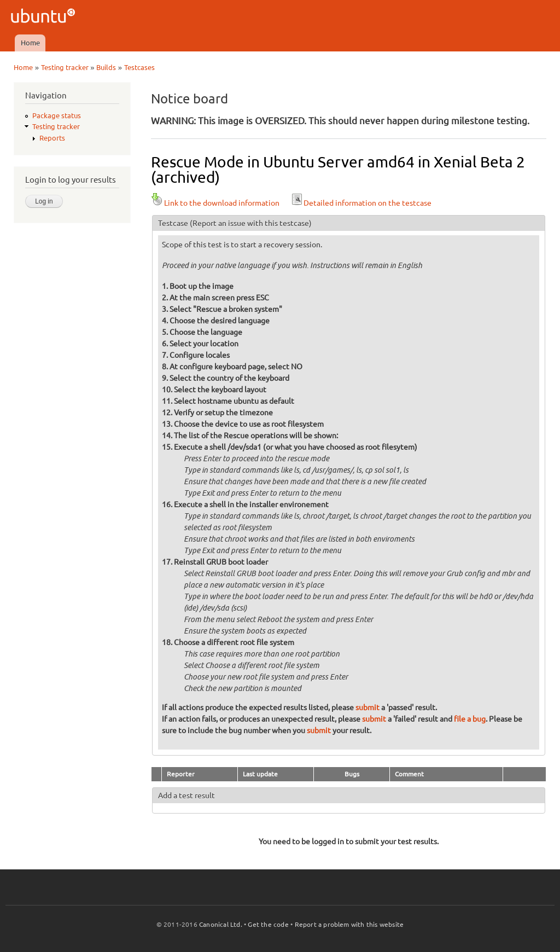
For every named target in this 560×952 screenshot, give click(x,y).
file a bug (470, 719)
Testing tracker (65, 67)
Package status (57, 115)
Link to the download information (215, 203)
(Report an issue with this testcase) (251, 223)
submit (367, 707)
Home (30, 43)
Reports (52, 138)
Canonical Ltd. (221, 924)
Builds (106, 67)
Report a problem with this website (349, 924)
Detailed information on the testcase (361, 203)
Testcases (139, 67)
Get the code (268, 924)
